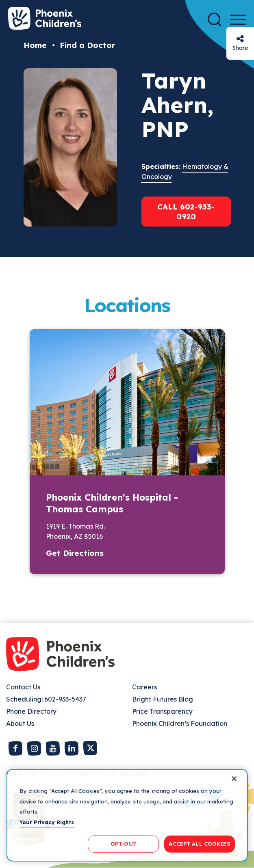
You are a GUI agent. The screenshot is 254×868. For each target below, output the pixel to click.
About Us (20, 723)
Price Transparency (162, 711)
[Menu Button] (238, 20)
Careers (144, 687)
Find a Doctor (87, 45)
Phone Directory (31, 711)
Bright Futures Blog (163, 699)
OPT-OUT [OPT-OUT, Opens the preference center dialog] (124, 844)
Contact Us (23, 687)
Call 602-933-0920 (186, 212)
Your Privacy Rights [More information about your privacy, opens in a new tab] (47, 822)
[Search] (215, 19)
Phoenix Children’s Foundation (180, 723)
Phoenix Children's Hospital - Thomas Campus (112, 503)
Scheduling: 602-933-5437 (46, 699)
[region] (127, 815)
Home (35, 45)
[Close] (234, 779)
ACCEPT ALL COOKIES (199, 844)
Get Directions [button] (75, 553)
